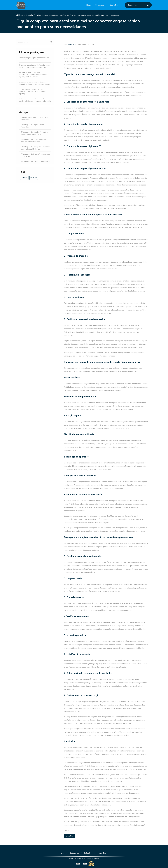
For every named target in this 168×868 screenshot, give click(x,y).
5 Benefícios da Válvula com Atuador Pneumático (35, 119)
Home (88, 5)
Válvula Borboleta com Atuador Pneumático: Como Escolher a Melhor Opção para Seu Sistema (33, 75)
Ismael (71, 44)
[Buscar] (148, 5)
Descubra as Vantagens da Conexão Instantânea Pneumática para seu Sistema (35, 83)
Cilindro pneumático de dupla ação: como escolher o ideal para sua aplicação (34, 66)
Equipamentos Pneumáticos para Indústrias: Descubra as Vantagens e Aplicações (33, 92)
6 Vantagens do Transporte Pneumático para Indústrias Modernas (36, 148)
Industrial (34, 178)
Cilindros (24, 178)
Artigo (23, 112)
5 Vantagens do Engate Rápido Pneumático (32, 126)
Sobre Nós (114, 5)
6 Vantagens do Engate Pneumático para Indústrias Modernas (34, 141)
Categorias (99, 5)
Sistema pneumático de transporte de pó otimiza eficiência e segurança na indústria (35, 100)
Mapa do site (102, 853)
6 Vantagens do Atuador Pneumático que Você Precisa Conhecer (35, 133)
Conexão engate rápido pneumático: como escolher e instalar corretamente (35, 59)
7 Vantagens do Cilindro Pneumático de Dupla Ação (36, 155)
